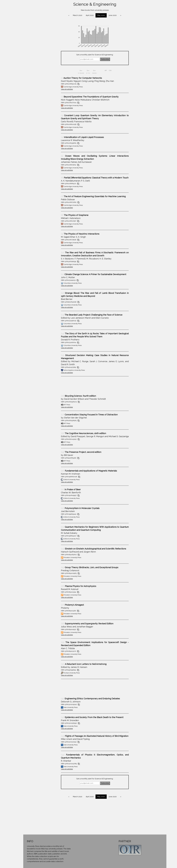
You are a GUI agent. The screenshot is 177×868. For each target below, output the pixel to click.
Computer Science (17, 47)
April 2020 (100, 15)
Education (17, 65)
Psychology (17, 112)
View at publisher (78, 89)
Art (17, 38)
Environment (17, 69)
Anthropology (17, 25)
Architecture (17, 30)
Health (17, 78)
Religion (17, 117)
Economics (17, 60)
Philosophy (17, 104)
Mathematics (17, 99)
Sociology (17, 125)
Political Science (17, 108)
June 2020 (123, 15)
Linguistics (17, 91)
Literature (17, 95)
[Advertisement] (70, 386)
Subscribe (116, 59)
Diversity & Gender (17, 56)
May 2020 (112, 15)
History (17, 82)
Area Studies (17, 34)
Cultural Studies (17, 52)
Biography (17, 43)
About (17, 134)
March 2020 (88, 15)
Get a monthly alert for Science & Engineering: (105, 55)
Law (17, 86)
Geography (17, 73)
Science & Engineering (17, 121)
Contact (17, 139)
